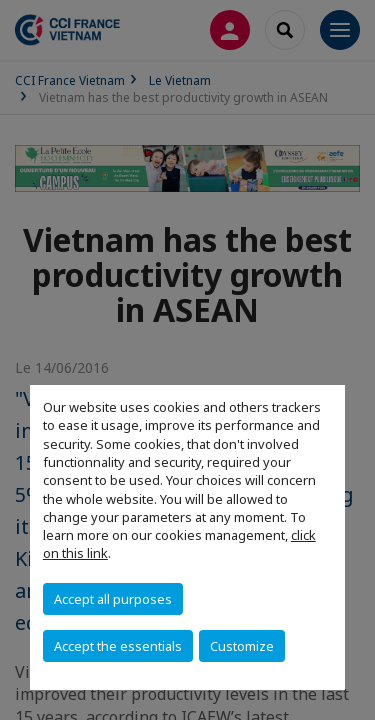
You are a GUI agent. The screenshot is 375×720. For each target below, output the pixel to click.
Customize (242, 646)
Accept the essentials (118, 646)
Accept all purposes (113, 599)
